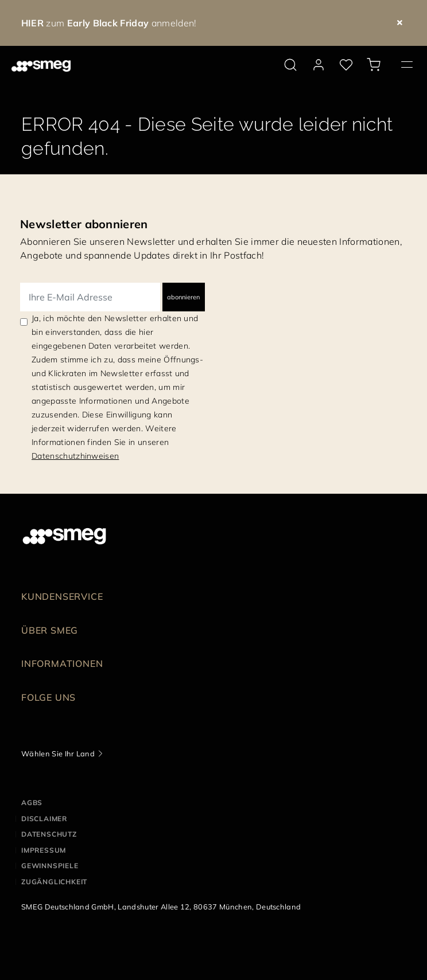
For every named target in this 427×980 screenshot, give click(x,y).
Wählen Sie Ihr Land (58, 753)
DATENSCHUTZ (49, 834)
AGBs (32, 803)
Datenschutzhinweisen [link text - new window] (75, 456)
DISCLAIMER (44, 819)
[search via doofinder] (290, 65)
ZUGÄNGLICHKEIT (54, 882)
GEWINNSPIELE (50, 866)
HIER (32, 23)
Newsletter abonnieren (84, 224)
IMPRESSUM (44, 850)
